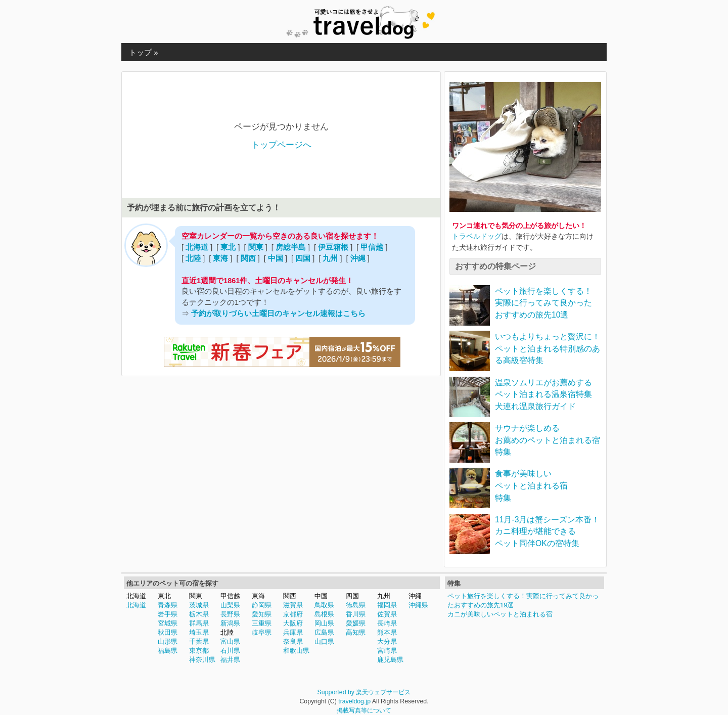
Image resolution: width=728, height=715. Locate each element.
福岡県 (387, 605)
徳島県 (356, 605)
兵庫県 (293, 632)
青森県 (168, 605)
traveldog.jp (354, 701)
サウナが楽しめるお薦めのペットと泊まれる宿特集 (548, 440)
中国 (276, 258)
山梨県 (230, 605)
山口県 (324, 641)
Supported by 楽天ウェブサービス (364, 692)
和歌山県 (296, 651)
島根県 (324, 614)
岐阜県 (262, 632)
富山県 (230, 641)
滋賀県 (293, 605)
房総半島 (291, 247)
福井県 (230, 660)
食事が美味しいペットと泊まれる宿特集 (531, 485)
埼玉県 (199, 632)
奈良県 (293, 641)
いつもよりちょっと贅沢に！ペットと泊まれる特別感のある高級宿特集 (548, 348)
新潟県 (230, 623)
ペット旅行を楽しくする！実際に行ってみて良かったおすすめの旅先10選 (543, 303)
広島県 (324, 632)
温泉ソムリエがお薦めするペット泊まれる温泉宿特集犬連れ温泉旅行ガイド (543, 394)
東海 (220, 258)
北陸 (193, 258)
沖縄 (358, 258)
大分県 (387, 641)
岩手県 (168, 614)
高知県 (356, 632)
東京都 (199, 651)
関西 (248, 258)
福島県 (168, 651)
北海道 (197, 247)
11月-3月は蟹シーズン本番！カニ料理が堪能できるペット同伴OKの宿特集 (547, 531)
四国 (303, 258)
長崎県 (387, 623)
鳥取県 (324, 605)
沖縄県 (418, 605)
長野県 (230, 614)
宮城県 (168, 623)
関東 (256, 247)
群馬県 (199, 623)
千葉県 (199, 641)
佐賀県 (387, 614)
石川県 (230, 651)
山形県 (168, 641)
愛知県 (262, 614)
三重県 (262, 623)
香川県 (356, 614)
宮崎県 (387, 651)
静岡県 (262, 605)
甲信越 (372, 247)
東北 (228, 247)
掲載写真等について (364, 710)
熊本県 (387, 632)
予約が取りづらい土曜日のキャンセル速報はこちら (278, 314)
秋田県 (168, 632)
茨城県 (199, 605)
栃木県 (199, 614)
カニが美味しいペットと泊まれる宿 (500, 614)
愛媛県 (356, 623)
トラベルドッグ (477, 236)
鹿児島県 (390, 660)
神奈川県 (202, 660)
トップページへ (281, 145)
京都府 (293, 614)
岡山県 (324, 623)
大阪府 (293, 623)
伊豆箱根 (333, 247)
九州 (330, 258)
